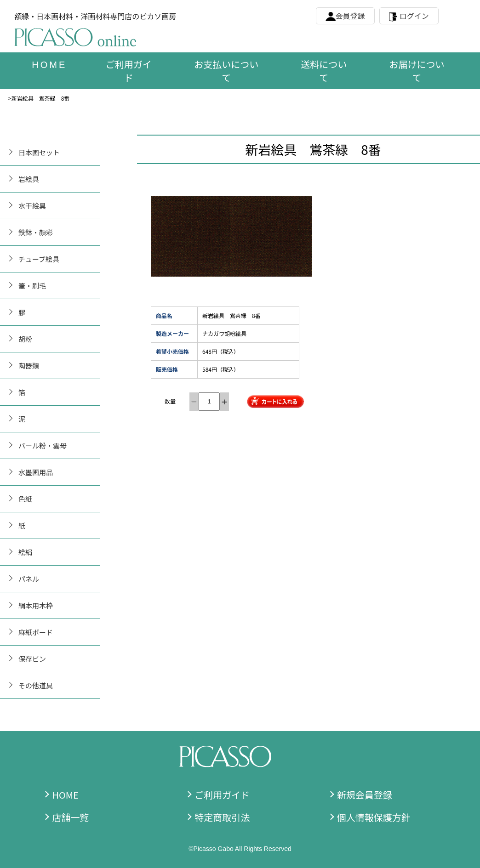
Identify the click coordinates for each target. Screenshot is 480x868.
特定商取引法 (222, 817)
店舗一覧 (70, 817)
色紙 (25, 499)
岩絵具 (29, 179)
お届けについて (417, 71)
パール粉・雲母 (43, 445)
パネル (29, 579)
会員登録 (350, 16)
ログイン (414, 16)
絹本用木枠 (36, 605)
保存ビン (32, 659)
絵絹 (25, 552)
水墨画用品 (36, 472)
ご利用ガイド (129, 71)
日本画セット (39, 152)
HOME (65, 795)
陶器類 (29, 366)
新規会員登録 (365, 795)
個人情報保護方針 (374, 817)
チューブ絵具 (39, 259)
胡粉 (25, 339)
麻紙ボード (36, 632)
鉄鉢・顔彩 (36, 232)
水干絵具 (32, 206)
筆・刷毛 (32, 286)
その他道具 (36, 685)
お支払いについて (226, 71)
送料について (324, 71)
